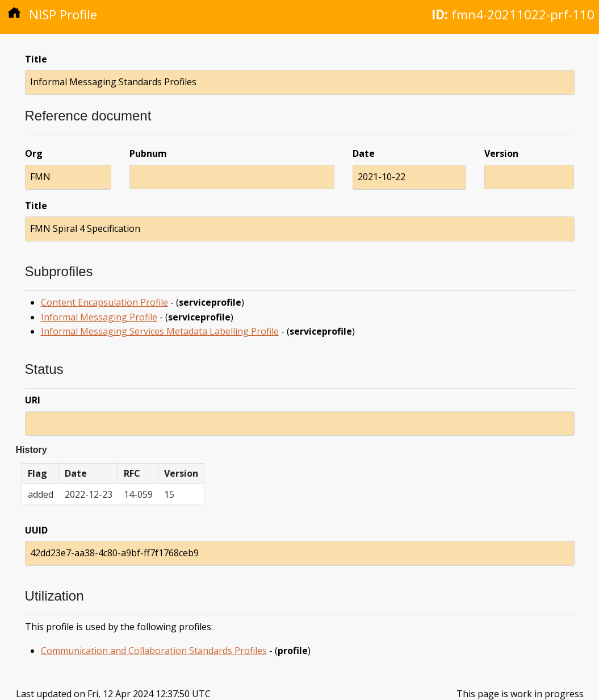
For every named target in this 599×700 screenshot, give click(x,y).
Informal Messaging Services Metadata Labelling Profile (160, 331)
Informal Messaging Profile (99, 317)
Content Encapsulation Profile (104, 302)
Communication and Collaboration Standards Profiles (154, 651)
